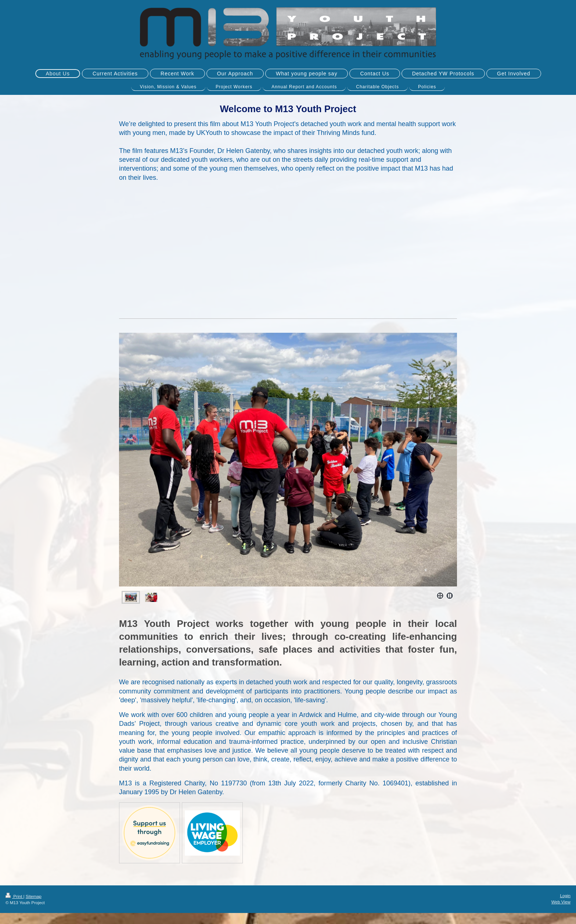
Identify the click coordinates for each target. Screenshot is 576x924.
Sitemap (34, 896)
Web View (561, 902)
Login (565, 896)
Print (15, 896)
